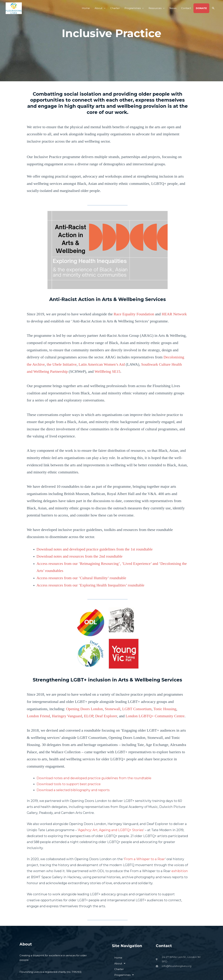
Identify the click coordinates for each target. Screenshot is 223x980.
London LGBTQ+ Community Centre (155, 716)
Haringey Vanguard (67, 716)
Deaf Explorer (106, 716)
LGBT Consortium (137, 709)
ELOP (89, 716)
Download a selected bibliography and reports (73, 790)
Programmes (133, 8)
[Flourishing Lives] (14, 8)
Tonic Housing (165, 709)
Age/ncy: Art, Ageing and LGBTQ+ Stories (111, 830)
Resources (155, 8)
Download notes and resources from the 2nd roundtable (80, 556)
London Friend (38, 716)
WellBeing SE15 (107, 371)
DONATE (201, 8)
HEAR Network (174, 314)
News (173, 8)
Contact (186, 8)
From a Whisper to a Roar (145, 859)
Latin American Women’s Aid (102, 364)
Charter (115, 8)
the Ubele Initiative (62, 364)
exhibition (180, 871)
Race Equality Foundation (134, 314)
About (99, 8)
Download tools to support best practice (69, 784)
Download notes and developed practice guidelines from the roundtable (94, 778)
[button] (213, 8)
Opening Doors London (84, 709)
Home (86, 8)
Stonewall (113, 709)
